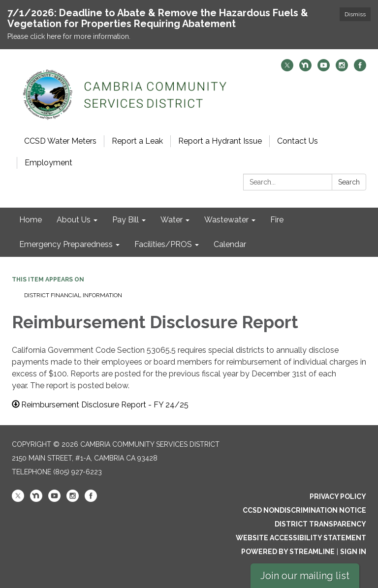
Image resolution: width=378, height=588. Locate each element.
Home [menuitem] (31, 220)
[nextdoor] (305, 69)
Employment (48, 163)
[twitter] (287, 69)
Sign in (353, 552)
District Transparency (320, 524)
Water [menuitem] (172, 220)
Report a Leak (137, 141)
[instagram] (342, 69)
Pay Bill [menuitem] (126, 220)
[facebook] (360, 69)
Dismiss (355, 14)
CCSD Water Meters (60, 141)
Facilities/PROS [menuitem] (163, 244)
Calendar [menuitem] (230, 244)
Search (349, 182)
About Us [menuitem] (74, 220)
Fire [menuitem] (277, 220)
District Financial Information (73, 295)
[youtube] (324, 69)
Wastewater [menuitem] (226, 220)
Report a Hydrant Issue (220, 141)
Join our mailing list (305, 576)
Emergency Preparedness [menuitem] (66, 244)
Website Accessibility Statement (301, 538)
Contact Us (298, 141)
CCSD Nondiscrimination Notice (304, 510)
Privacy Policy (338, 496)
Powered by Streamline (288, 552)
